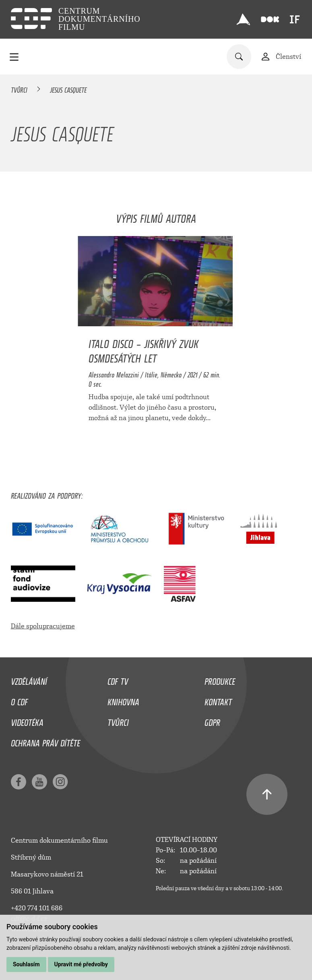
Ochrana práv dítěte (45, 741)
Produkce (220, 680)
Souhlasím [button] (26, 964)
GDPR (212, 721)
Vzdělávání (29, 680)
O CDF (19, 700)
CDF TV (118, 680)
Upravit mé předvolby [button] (81, 964)
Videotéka (27, 721)
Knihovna (123, 700)
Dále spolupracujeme (43, 626)
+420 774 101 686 (37, 908)
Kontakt (218, 700)
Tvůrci (19, 89)
